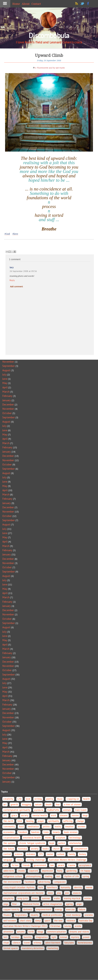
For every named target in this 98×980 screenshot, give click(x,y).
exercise (70, 909)
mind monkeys (73, 915)
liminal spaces (11, 948)
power (86, 937)
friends (26, 865)
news (50, 893)
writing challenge (36, 860)
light (54, 937)
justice (62, 843)
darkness (28, 909)
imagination (42, 937)
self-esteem (10, 921)
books (46, 849)
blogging (26, 804)
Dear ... (16, 904)
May (5, 383)
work (54, 815)
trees (46, 832)
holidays (15, 937)
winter (88, 898)
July (4, 375)
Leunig (68, 926)
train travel (81, 810)
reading (49, 876)
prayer (41, 821)
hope (52, 843)
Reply (12, 280)
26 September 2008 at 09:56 (23, 271)
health (86, 799)
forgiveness (21, 915)
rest (58, 876)
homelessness (85, 943)
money (48, 838)
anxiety (35, 849)
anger (79, 904)
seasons (77, 893)
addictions (9, 871)
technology (75, 838)
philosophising (33, 876)
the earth (8, 821)
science (19, 854)
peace (61, 865)
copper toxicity (11, 909)
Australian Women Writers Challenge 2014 (25, 926)
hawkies (35, 832)
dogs (85, 815)
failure (82, 909)
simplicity (8, 898)
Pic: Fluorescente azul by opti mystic (49, 68)
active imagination (53, 904)
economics (9, 832)
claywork (33, 871)
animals (67, 810)
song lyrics (23, 898)
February (7, 396)
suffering (68, 821)
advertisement (53, 943)
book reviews (71, 832)
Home (16, 4)
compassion (60, 882)
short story (25, 921)
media (20, 860)
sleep (38, 921)
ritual (6, 943)
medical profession (52, 915)
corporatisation (11, 838)
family (72, 854)
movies (75, 815)
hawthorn (52, 887)
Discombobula (49, 35)
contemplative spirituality (17, 810)
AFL (5, 815)
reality (58, 827)
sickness (31, 854)
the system (9, 843)
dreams (64, 815)
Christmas (55, 926)
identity (78, 887)
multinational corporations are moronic (24, 893)
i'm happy (85, 871)
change (80, 821)
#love (15, 234)
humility (28, 937)
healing (30, 821)
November (8, 362)
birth (31, 932)
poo (67, 893)
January (7, 400)
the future (9, 849)
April (5, 387)
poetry (50, 799)
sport (47, 921)
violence (71, 921)
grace (14, 815)
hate (41, 887)
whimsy (37, 943)
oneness (89, 915)
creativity (8, 799)
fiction (15, 865)
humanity (65, 887)
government (40, 865)
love (28, 799)
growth (14, 804)
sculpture (61, 838)
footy (60, 871)
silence (16, 943)
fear (58, 804)
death (49, 804)
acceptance (85, 865)
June (5, 379)
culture (61, 854)
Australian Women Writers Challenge (68, 860)
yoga (6, 904)
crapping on (73, 799)
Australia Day (86, 921)
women (81, 827)
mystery (75, 937)
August (6, 370)
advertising (44, 882)
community (9, 827)
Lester (50, 854)
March (6, 392)
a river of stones (72, 804)
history (82, 854)
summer (46, 898)
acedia (78, 926)
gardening (72, 871)
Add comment (16, 286)
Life (19, 799)
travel (27, 943)
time (20, 821)
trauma (72, 865)
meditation (33, 827)
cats (6, 865)
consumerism (80, 849)
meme (89, 887)
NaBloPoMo (53, 810)
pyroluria (39, 810)
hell (5, 937)
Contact (36, 4)
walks (57, 898)
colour (67, 849)
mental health (40, 815)
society (25, 815)
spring (86, 876)
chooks (21, 871)
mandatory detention (33, 948)
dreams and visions (79, 932)
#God (7, 234)
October (7, 413)
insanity (35, 915)
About (26, 4)
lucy (12, 267)
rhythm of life (71, 876)
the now (58, 921)
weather (69, 827)
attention (8, 932)
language (8, 860)
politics (47, 827)
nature (38, 804)
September (9, 366)
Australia (22, 849)
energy (59, 909)
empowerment (44, 909)
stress (35, 898)
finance (7, 915)
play (59, 893)
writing (38, 799)
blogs (40, 932)
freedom (23, 832)
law (52, 865)
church (56, 849)
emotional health (32, 838)
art (5, 804)
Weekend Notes (31, 904)
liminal (64, 937)
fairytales (69, 943)
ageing (69, 904)
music (60, 799)
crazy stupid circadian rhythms (19, 887)
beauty (56, 832)
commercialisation (56, 932)
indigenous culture (13, 876)
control (7, 854)
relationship (75, 843)
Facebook (30, 882)
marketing (53, 948)
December (8, 404)
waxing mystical (72, 898)
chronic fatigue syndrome (32, 843)
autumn (21, 932)
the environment (12, 882)
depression (47, 871)
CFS (41, 854)
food (21, 827)
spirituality (54, 821)
